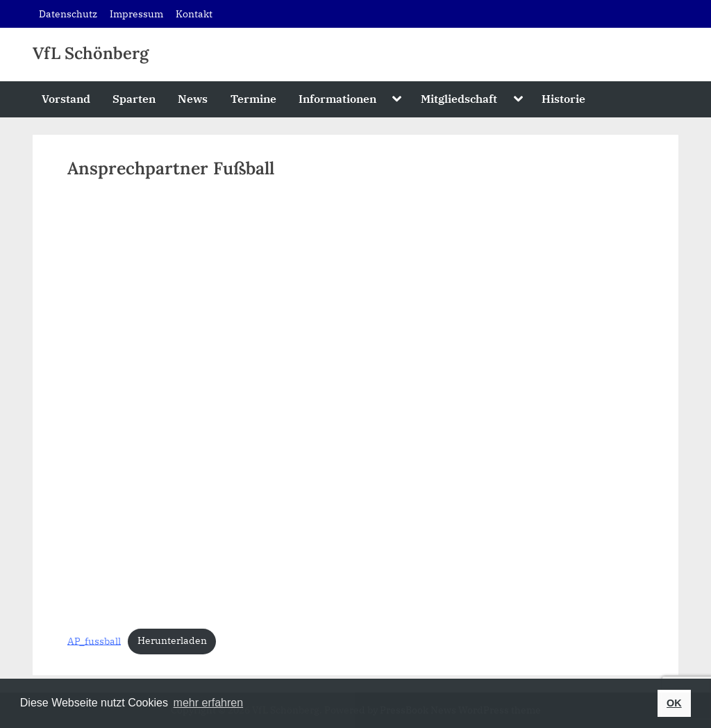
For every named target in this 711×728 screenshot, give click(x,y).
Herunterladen (172, 640)
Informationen (337, 98)
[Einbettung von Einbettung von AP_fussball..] (355, 405)
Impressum (136, 14)
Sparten (134, 98)
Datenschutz (68, 14)
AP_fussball (94, 640)
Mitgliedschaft (459, 98)
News (193, 98)
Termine (253, 98)
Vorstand (66, 98)
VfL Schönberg (91, 53)
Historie (563, 98)
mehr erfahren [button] (209, 703)
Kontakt (194, 14)
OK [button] (674, 703)
